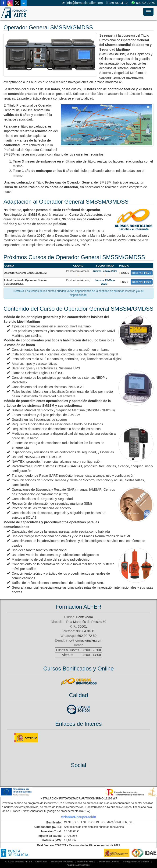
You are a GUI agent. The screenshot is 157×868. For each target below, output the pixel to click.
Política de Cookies (109, 862)
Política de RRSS (86, 862)
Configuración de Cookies (136, 862)
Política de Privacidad (62, 862)
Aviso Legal (41, 862)
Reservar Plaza (142, 273)
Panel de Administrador (78, 865)
